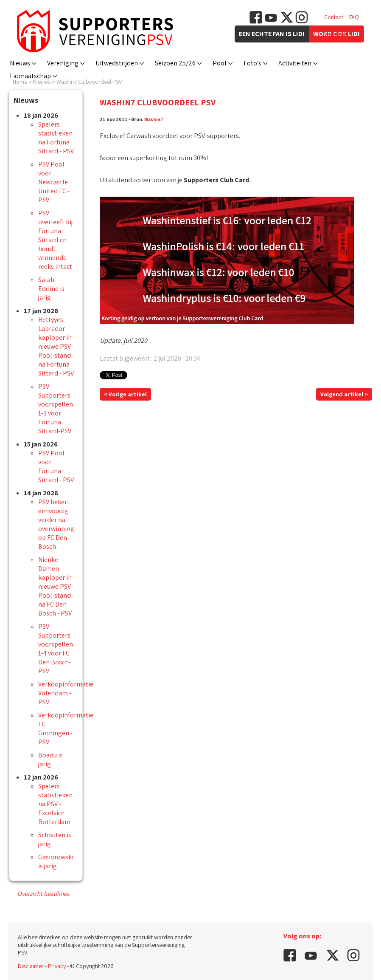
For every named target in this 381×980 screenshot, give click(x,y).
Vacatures (336, 34)
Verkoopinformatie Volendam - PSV (66, 693)
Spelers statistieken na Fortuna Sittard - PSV (56, 138)
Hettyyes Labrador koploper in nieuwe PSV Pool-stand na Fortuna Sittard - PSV (56, 346)
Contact (334, 17)
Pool (220, 63)
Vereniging (63, 63)
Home (20, 82)
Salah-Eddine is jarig (51, 289)
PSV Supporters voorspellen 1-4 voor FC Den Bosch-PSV (56, 649)
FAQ (354, 17)
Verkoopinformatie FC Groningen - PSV (66, 729)
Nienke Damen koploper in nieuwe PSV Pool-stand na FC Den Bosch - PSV (55, 586)
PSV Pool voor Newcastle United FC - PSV (54, 182)
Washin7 (154, 119)
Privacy (57, 966)
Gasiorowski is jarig (56, 861)
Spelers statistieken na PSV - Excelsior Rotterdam (55, 804)
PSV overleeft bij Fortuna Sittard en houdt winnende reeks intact (55, 240)
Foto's (252, 63)
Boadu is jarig (50, 760)
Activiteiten (295, 63)
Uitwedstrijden (117, 63)
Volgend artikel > (344, 394)
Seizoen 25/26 (175, 63)
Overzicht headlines (43, 894)
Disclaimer (31, 966)
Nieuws (20, 63)
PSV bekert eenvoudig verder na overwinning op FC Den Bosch (56, 524)
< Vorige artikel (125, 394)
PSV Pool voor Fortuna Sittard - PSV (56, 466)
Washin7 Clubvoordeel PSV (89, 82)
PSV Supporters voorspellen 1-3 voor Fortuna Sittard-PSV (56, 409)
